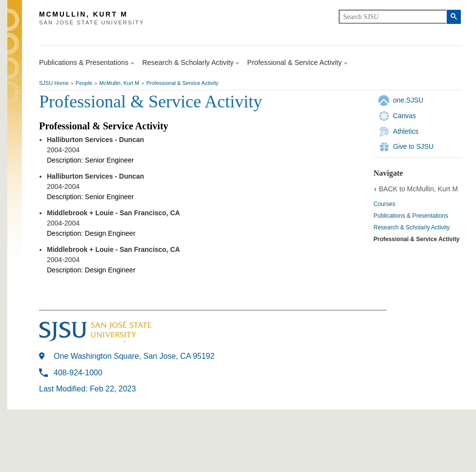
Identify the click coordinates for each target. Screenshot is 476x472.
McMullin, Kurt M (119, 83)
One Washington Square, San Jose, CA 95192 (134, 356)
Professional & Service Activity (183, 83)
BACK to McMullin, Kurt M (418, 189)
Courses (384, 204)
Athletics (406, 131)
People (84, 83)
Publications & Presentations (411, 216)
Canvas (404, 116)
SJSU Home (54, 83)
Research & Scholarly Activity (412, 227)
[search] (393, 17)
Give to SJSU (413, 146)
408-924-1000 (78, 373)
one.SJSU (408, 100)
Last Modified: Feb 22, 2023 (87, 389)
